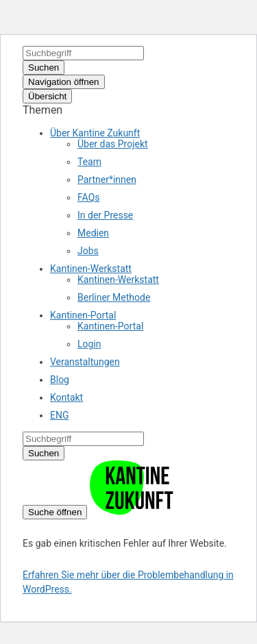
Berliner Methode (114, 297)
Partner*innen (107, 179)
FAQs (89, 197)
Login (89, 344)
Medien (93, 233)
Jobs (88, 251)
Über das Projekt (113, 144)
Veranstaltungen (85, 362)
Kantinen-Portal (83, 315)
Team (89, 162)
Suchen (44, 67)
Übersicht (47, 96)
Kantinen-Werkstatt (91, 269)
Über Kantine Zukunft (95, 133)
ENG (59, 415)
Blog (60, 380)
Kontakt (66, 397)
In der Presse (105, 215)
